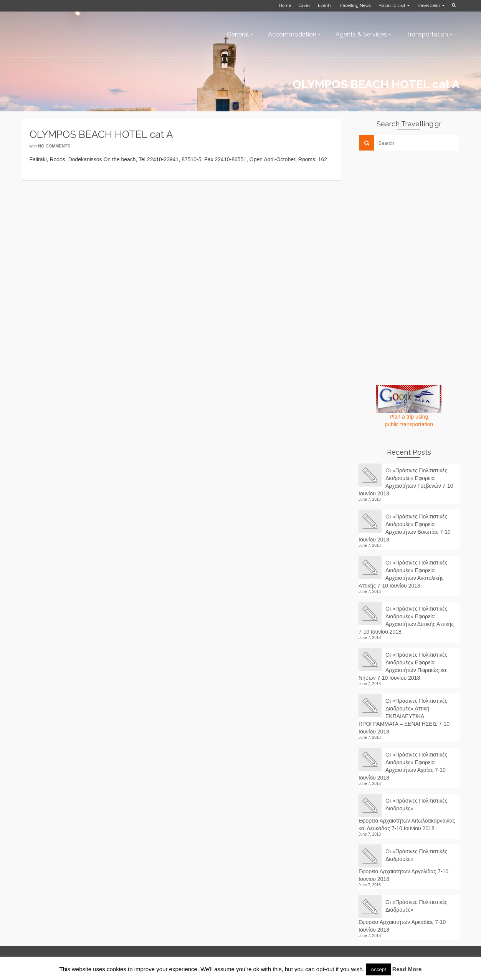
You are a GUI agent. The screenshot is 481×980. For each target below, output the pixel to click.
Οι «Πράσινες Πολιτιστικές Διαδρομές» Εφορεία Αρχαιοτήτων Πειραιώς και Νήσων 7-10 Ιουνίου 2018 (403, 666)
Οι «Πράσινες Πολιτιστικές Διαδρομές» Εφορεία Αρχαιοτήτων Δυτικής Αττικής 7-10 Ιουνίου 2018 (406, 620)
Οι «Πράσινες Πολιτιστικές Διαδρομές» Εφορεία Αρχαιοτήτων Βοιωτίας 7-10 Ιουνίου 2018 (405, 528)
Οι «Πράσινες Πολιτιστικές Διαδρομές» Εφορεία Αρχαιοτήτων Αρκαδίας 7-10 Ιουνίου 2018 (403, 916)
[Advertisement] (416, 210)
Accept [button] (379, 969)
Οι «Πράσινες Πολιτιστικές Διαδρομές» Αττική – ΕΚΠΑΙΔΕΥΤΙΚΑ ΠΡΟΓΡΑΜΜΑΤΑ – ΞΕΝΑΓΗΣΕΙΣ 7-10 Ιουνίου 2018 (404, 716)
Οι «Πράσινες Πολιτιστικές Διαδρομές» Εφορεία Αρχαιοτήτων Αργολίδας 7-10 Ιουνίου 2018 (403, 865)
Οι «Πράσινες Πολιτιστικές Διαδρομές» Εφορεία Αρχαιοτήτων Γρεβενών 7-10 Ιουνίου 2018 (406, 482)
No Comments (54, 146)
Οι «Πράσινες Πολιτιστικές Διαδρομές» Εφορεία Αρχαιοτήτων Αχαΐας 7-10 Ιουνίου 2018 (403, 766)
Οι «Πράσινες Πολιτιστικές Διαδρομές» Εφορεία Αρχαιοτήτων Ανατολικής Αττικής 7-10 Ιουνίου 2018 (403, 574)
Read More (407, 969)
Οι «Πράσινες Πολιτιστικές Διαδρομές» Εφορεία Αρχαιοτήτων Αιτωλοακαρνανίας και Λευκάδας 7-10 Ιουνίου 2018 (407, 814)
